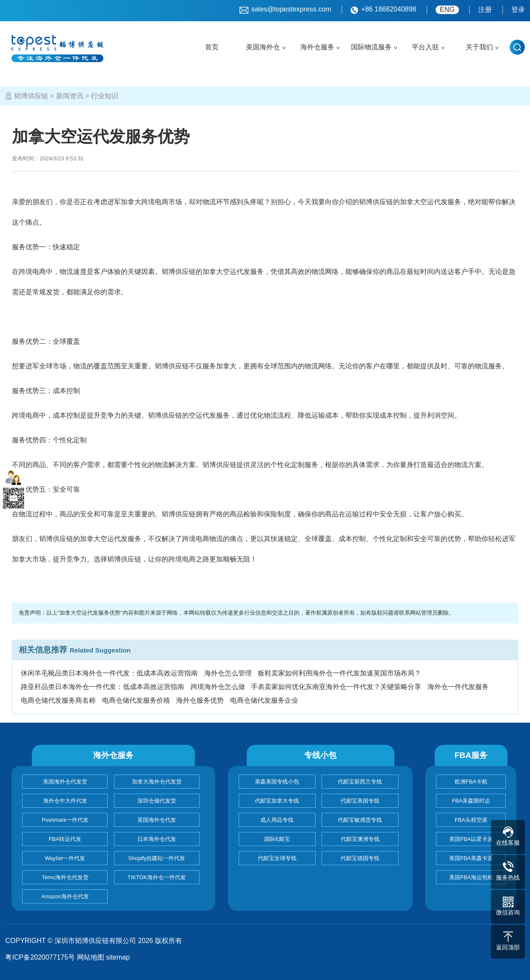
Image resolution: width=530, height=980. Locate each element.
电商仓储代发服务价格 (136, 700)
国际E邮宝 (277, 839)
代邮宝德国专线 (360, 858)
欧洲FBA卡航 (471, 782)
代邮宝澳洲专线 (360, 839)
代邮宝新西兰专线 (360, 782)
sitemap (118, 957)
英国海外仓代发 (157, 820)
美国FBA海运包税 (471, 877)
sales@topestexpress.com (285, 10)
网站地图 (91, 957)
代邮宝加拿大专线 (277, 801)
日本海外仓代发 (157, 839)
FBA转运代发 (65, 839)
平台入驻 (425, 47)
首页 (212, 47)
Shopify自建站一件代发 (157, 858)
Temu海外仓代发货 (65, 877)
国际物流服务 (371, 47)
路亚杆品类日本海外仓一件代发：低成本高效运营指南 (103, 687)
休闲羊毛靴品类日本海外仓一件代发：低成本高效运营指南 (109, 673)
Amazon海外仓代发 (65, 896)
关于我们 (479, 47)
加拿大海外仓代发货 (157, 782)
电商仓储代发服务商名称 (58, 700)
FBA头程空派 (471, 820)
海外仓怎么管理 (228, 673)
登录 (518, 10)
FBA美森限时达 (471, 801)
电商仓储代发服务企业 (264, 700)
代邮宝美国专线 (360, 801)
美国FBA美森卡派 (471, 858)
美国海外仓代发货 (65, 782)
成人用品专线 (277, 820)
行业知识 (105, 96)
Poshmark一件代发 (65, 820)
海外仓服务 (317, 47)
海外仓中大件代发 (65, 801)
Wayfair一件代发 (65, 858)
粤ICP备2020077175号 (40, 957)
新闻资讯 (70, 96)
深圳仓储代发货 (157, 801)
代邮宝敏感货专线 (360, 820)
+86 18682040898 (383, 10)
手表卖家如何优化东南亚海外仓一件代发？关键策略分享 (336, 687)
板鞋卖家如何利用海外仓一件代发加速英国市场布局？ (339, 673)
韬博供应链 (31, 96)
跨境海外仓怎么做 (218, 687)
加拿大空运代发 (424, 202)
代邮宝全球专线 (277, 858)
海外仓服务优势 (200, 700)
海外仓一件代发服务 (458, 687)
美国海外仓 (263, 47)
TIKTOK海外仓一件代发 (157, 877)
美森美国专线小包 (277, 782)
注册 (485, 10)
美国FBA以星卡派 (471, 839)
